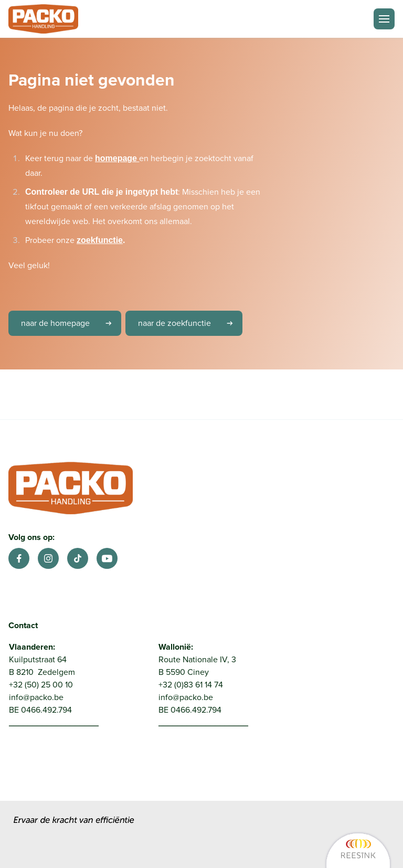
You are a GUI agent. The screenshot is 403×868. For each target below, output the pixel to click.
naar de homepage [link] (70, 323)
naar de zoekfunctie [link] (189, 323)
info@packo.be (36, 697)
